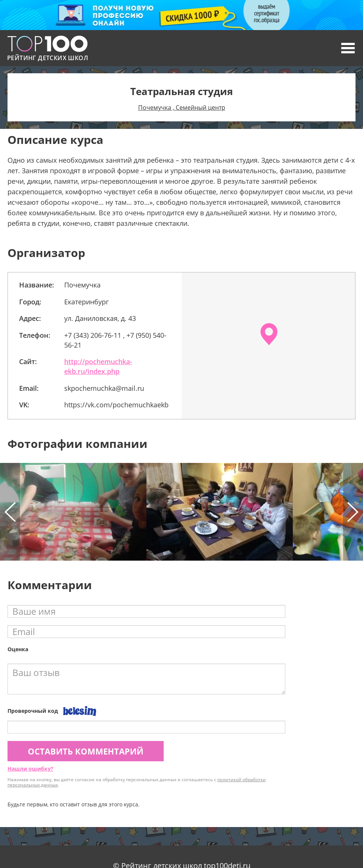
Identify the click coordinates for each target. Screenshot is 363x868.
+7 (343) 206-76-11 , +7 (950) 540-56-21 (115, 340)
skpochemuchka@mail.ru (104, 388)
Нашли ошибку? (30, 769)
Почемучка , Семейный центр (182, 107)
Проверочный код (33, 711)
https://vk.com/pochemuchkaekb (116, 405)
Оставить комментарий (86, 751)
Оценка (18, 649)
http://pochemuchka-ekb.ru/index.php (98, 366)
